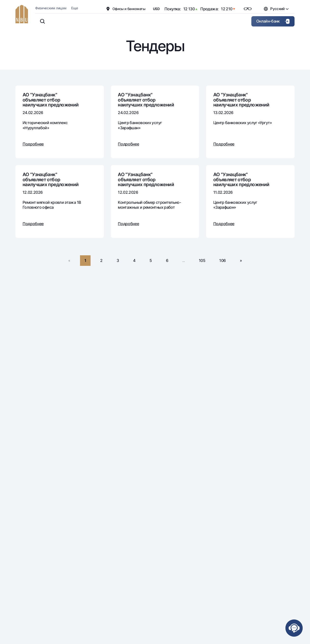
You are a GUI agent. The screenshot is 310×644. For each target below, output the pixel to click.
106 (222, 260)
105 (202, 260)
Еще (74, 8)
